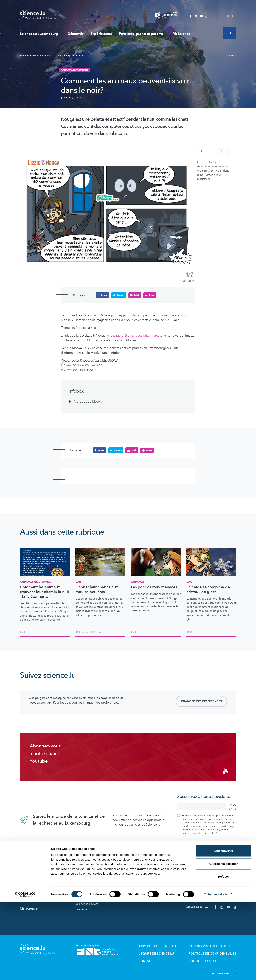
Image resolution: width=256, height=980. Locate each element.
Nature (78, 56)
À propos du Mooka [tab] (88, 401)
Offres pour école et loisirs (148, 884)
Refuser (223, 954)
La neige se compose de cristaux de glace (208, 589)
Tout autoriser (223, 929)
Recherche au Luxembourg (92, 879)
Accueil (231, 56)
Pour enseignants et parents (142, 34)
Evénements (83, 906)
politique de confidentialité (203, 829)
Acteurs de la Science (89, 884)
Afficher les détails (215, 972)
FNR (79, 98)
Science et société (87, 900)
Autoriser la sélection (224, 942)
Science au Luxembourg (40, 34)
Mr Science (181, 34)
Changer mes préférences (201, 701)
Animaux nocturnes (35, 582)
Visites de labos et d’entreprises (151, 890)
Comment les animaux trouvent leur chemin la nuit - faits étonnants (45, 592)
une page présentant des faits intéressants (137, 335)
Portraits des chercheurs (90, 890)
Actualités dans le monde (40, 880)
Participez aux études (89, 895)
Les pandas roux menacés (154, 587)
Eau (78, 582)
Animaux (138, 582)
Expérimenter (101, 34)
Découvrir (76, 34)
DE (228, 16)
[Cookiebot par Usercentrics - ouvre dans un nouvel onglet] (25, 972)
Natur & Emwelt (92, 632)
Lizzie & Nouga (62, 56)
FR (234, 16)
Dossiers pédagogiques (146, 895)
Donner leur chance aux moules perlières (97, 589)
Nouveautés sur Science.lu (41, 872)
